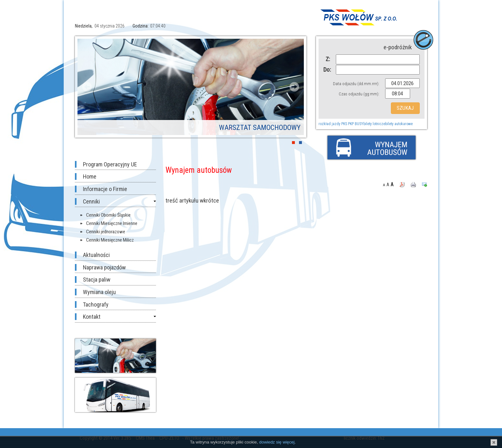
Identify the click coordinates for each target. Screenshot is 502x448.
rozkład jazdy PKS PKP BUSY (341, 124)
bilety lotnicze (374, 124)
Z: (328, 59)
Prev (87, 87)
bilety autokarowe (399, 124)
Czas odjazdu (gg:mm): (359, 94)
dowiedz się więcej (277, 442)
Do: (327, 70)
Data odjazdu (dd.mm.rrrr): (356, 84)
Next (294, 87)
